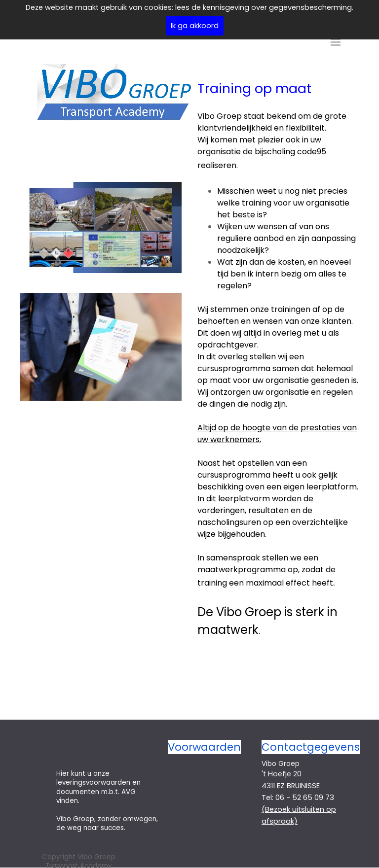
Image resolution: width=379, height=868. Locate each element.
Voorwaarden (204, 747)
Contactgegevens (311, 747)
